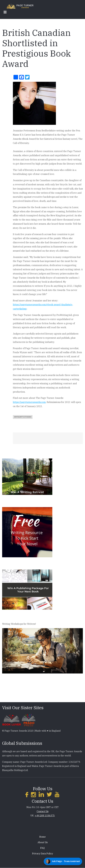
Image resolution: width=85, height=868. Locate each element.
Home (42, 837)
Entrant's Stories (23, 417)
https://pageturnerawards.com (29, 402)
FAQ (42, 848)
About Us (43, 842)
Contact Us (43, 811)
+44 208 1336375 (45, 815)
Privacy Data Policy (43, 854)
